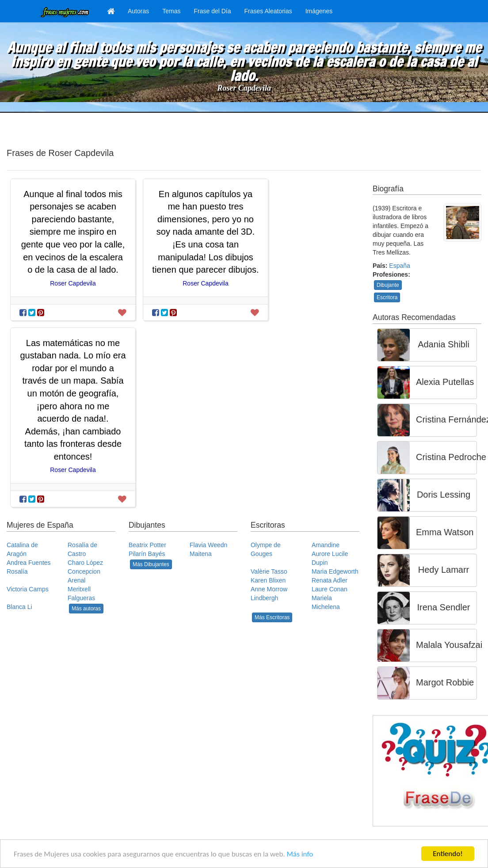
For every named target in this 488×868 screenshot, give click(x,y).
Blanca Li (19, 607)
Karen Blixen (268, 580)
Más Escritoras (272, 617)
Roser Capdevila (244, 88)
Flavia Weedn (208, 545)
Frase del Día (212, 11)
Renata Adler (330, 580)
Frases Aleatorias (268, 11)
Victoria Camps (28, 589)
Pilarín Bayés (147, 554)
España (399, 266)
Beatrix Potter (147, 545)
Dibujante (388, 285)
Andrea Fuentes (29, 563)
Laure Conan (330, 589)
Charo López (85, 563)
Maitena (201, 554)
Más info (300, 855)
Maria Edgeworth (335, 571)
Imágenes (319, 11)
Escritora (387, 297)
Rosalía (17, 571)
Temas (171, 11)
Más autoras (86, 609)
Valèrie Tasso (269, 571)
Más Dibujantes (151, 564)
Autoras (138, 11)
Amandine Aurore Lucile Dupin (330, 554)
